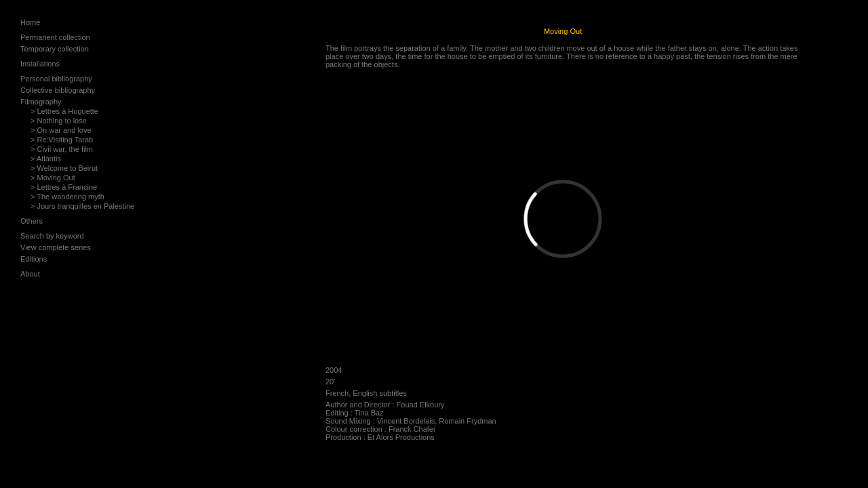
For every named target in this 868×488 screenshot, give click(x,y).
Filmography (41, 102)
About (30, 274)
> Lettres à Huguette (64, 111)
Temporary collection (55, 49)
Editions (34, 259)
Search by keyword (52, 236)
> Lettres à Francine (64, 187)
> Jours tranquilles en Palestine (82, 206)
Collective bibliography (58, 90)
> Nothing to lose (59, 121)
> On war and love (61, 130)
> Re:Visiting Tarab (62, 140)
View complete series (56, 247)
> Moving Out (53, 178)
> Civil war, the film (62, 149)
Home (30, 22)
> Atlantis (46, 159)
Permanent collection (55, 37)
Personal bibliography (56, 79)
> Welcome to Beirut (64, 168)
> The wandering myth (67, 197)
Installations (40, 64)
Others (32, 221)
